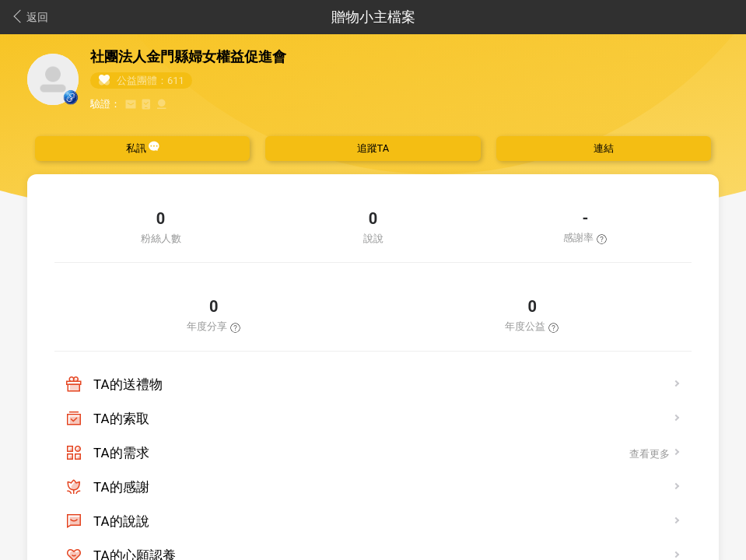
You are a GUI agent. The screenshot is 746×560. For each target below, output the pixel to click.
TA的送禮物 (128, 384)
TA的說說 (121, 521)
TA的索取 (121, 418)
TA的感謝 (121, 487)
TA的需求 (121, 453)
